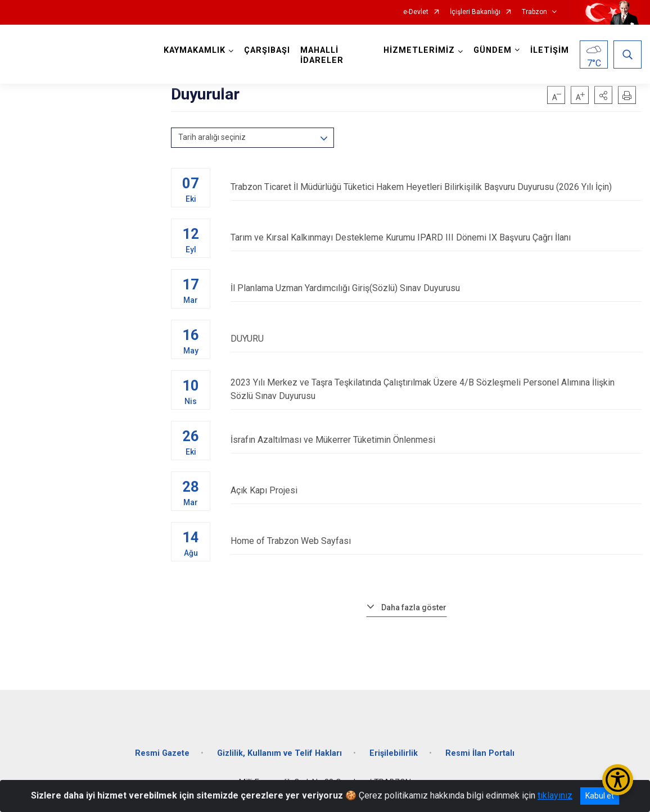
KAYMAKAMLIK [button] (195, 50)
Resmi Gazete (162, 753)
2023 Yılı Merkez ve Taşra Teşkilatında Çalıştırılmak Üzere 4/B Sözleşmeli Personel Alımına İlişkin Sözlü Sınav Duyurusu (436, 389)
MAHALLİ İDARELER (322, 55)
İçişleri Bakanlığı (475, 12)
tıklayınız (555, 795)
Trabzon (534, 12)
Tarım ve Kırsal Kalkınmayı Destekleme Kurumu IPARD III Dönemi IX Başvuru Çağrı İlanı (436, 237)
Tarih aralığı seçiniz (212, 137)
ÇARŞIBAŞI (267, 50)
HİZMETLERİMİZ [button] (419, 50)
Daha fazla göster (414, 607)
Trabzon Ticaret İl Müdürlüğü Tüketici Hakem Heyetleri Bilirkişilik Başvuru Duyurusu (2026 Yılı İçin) (436, 187)
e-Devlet (416, 12)
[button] (603, 95)
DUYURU (436, 339)
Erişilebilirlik (394, 753)
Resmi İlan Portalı (480, 753)
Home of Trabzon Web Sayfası (436, 541)
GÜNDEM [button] (493, 50)
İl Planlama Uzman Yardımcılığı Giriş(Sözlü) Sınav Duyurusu (436, 288)
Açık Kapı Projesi (436, 490)
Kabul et (600, 796)
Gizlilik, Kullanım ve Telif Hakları (279, 753)
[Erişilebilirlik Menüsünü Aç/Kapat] (618, 780)
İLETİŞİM (550, 50)
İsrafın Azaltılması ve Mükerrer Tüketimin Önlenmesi (436, 440)
